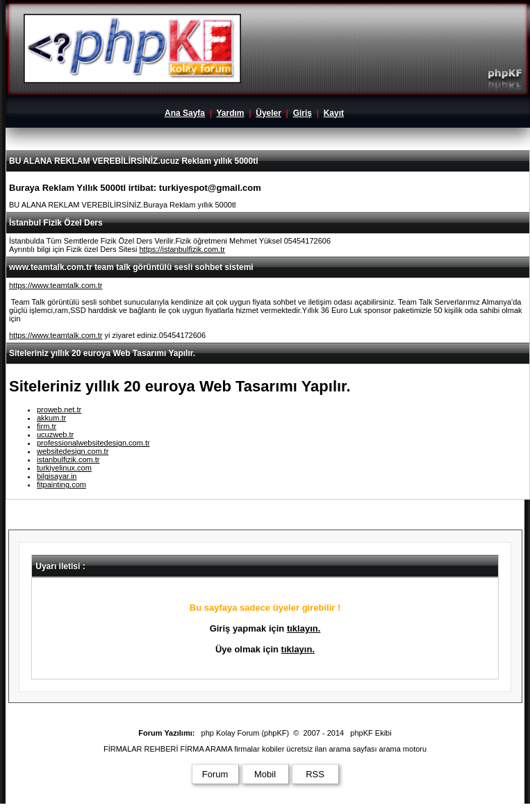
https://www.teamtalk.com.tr (56, 285)
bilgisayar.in (57, 476)
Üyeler (268, 113)
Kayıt (334, 113)
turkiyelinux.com (64, 468)
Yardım (230, 113)
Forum (215, 774)
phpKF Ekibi (371, 733)
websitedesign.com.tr (73, 451)
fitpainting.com (61, 484)
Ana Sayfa (185, 113)
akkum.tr (51, 418)
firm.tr (47, 426)
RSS (315, 774)
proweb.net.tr (59, 409)
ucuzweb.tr (55, 434)
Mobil (265, 774)
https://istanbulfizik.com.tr (182, 249)
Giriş (303, 113)
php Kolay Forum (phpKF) (246, 733)
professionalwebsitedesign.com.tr (93, 443)
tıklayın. (304, 628)
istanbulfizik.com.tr (68, 459)
